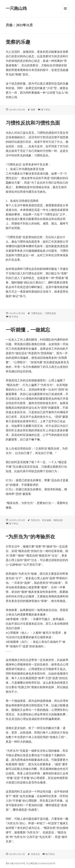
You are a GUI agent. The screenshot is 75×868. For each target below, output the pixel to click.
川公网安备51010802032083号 (41, 863)
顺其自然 (58, 520)
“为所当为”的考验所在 (30, 537)
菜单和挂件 (65, 9)
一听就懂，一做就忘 (28, 330)
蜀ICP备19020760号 (16, 863)
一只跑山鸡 (16, 8)
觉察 (33, 110)
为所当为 (35, 520)
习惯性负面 (50, 313)
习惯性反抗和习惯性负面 (33, 123)
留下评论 (46, 110)
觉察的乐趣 (18, 42)
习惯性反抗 (36, 313)
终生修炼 (47, 520)
